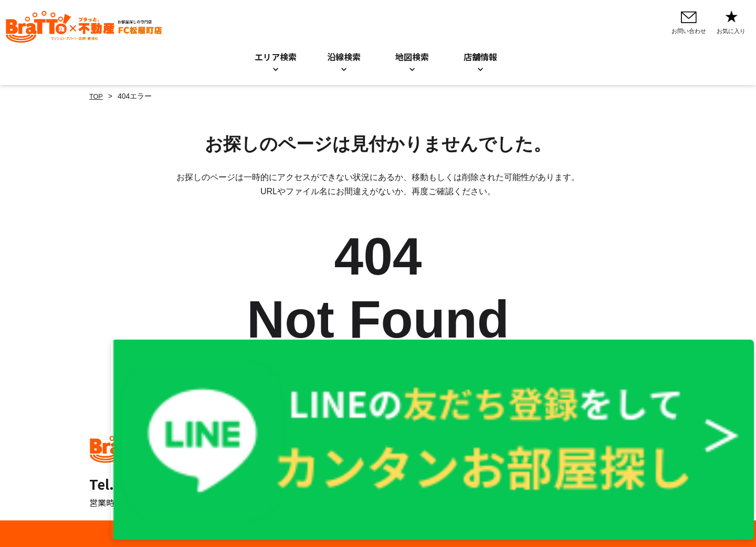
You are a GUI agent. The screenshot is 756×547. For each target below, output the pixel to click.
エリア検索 (276, 57)
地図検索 (412, 57)
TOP (97, 96)
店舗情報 (358, 466)
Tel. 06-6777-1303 (147, 484)
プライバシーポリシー (487, 437)
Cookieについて (476, 451)
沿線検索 (344, 57)
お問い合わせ (365, 437)
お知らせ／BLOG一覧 (379, 451)
